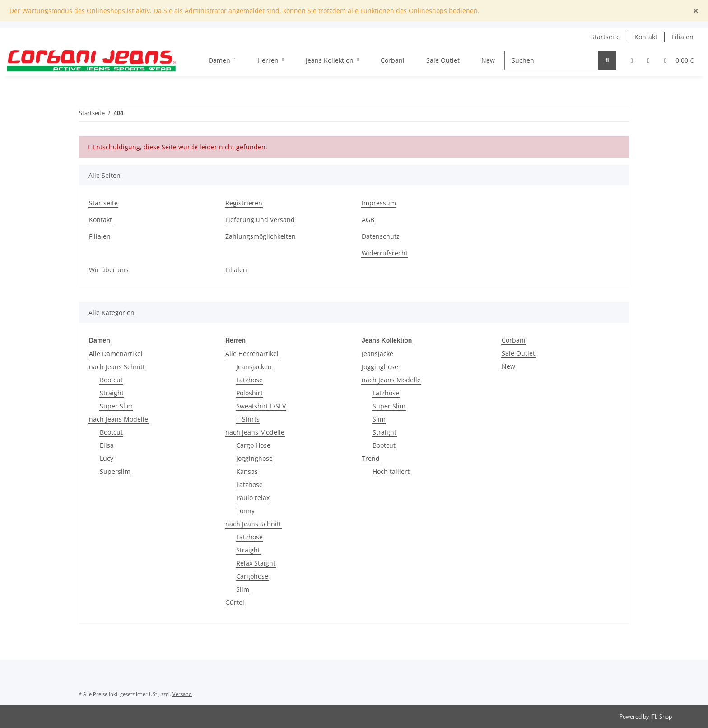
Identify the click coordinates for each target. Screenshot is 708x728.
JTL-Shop (661, 716)
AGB (368, 220)
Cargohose (252, 576)
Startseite (606, 37)
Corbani (514, 340)
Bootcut (111, 380)
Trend (371, 458)
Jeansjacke (377, 354)
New (508, 366)
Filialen (683, 37)
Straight (112, 393)
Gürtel (235, 602)
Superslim (115, 471)
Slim (243, 589)
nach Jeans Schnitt (117, 367)
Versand (182, 694)
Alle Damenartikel (116, 354)
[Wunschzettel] (649, 60)
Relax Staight (256, 563)
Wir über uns (109, 270)
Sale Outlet (518, 353)
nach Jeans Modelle (119, 419)
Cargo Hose (253, 445)
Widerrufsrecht (385, 253)
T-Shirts (248, 419)
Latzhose (249, 380)
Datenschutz (381, 236)
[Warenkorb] (679, 60)
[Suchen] (552, 60)
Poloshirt (249, 393)
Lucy (107, 458)
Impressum (379, 203)
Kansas (247, 471)
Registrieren (244, 203)
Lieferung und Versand (260, 220)
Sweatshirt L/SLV (261, 406)
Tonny (245, 511)
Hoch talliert (391, 471)
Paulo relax (253, 498)
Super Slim (116, 406)
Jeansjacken (254, 367)
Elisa (107, 445)
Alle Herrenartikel (252, 354)
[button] (632, 60)
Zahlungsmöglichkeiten (261, 236)
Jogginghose (254, 458)
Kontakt (646, 37)
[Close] (696, 11)
